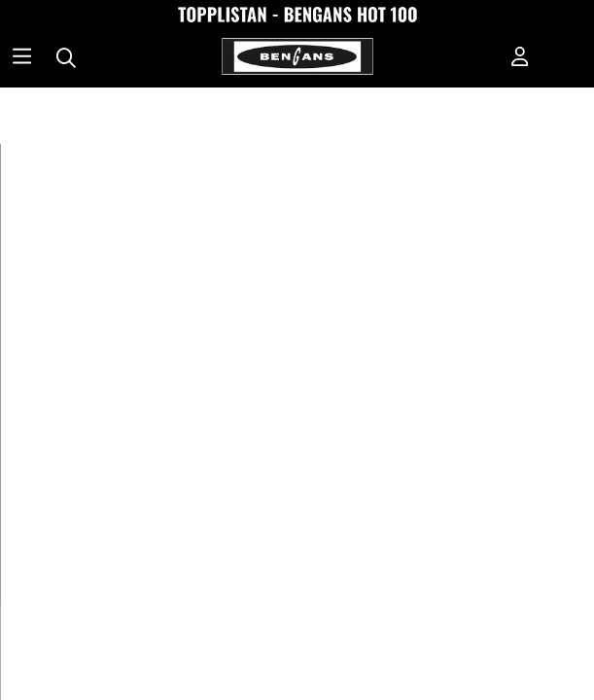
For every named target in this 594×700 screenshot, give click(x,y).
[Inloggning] (520, 58)
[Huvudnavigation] (22, 58)
